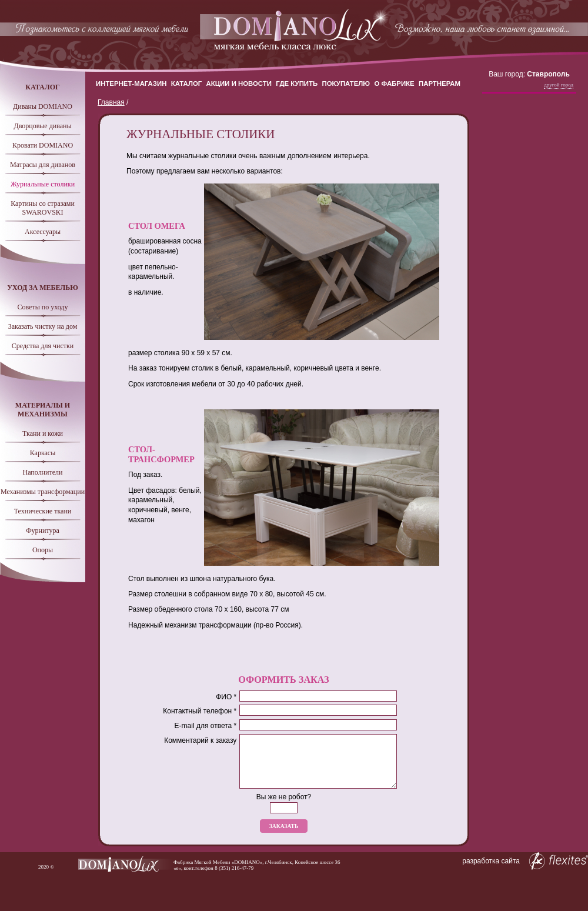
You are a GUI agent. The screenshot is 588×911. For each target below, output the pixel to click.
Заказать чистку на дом (43, 326)
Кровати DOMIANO (43, 145)
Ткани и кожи (43, 433)
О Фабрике (394, 84)
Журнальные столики (43, 184)
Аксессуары (43, 232)
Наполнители (43, 472)
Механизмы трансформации (43, 492)
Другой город (559, 85)
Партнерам (440, 84)
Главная (111, 102)
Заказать (284, 826)
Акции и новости (239, 84)
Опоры (43, 550)
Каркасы (43, 453)
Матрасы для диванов (43, 165)
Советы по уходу (43, 307)
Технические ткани (43, 511)
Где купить (297, 84)
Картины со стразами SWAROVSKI (43, 208)
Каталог (187, 84)
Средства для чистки (43, 346)
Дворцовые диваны (42, 126)
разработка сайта (525, 861)
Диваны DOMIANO (43, 106)
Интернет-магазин (131, 84)
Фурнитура (43, 530)
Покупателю (346, 84)
